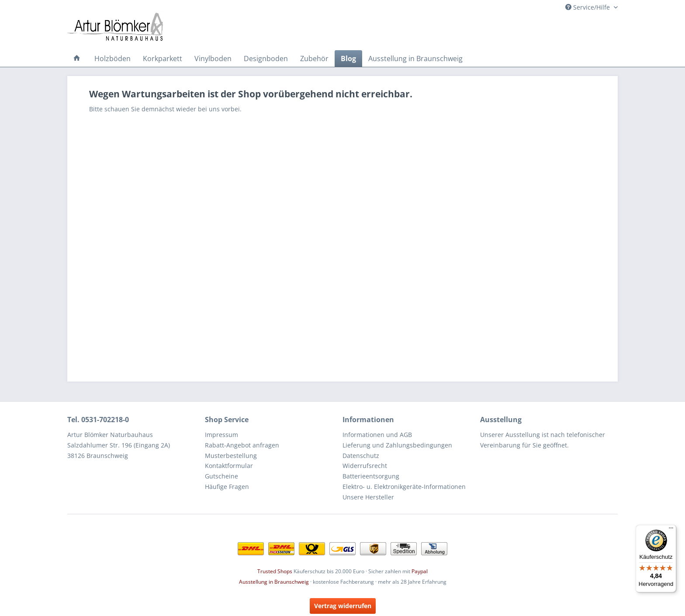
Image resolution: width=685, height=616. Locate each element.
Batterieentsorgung (371, 476)
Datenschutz (361, 456)
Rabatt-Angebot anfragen (242, 445)
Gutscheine (221, 476)
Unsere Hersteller (368, 497)
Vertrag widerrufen (343, 606)
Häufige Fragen (227, 487)
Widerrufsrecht (365, 466)
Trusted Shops (275, 571)
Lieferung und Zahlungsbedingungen (397, 445)
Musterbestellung (231, 456)
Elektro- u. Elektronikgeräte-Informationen (404, 487)
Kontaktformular (229, 466)
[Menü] (671, 530)
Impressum (221, 435)
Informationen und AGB (377, 435)
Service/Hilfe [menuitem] (588, 7)
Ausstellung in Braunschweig (274, 582)
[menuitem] (77, 59)
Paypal (420, 571)
